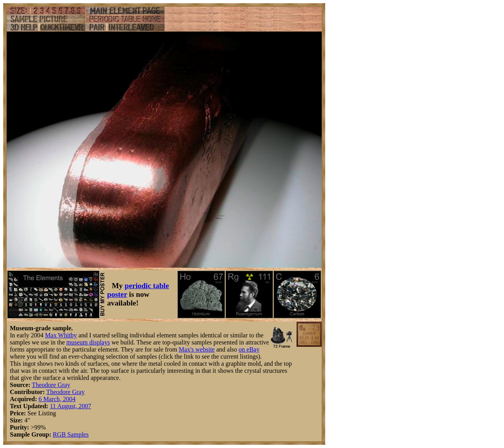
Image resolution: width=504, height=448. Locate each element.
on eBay (249, 349)
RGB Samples (71, 434)
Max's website (197, 349)
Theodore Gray (51, 385)
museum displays (88, 342)
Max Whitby (61, 335)
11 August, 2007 (71, 406)
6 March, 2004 (57, 399)
